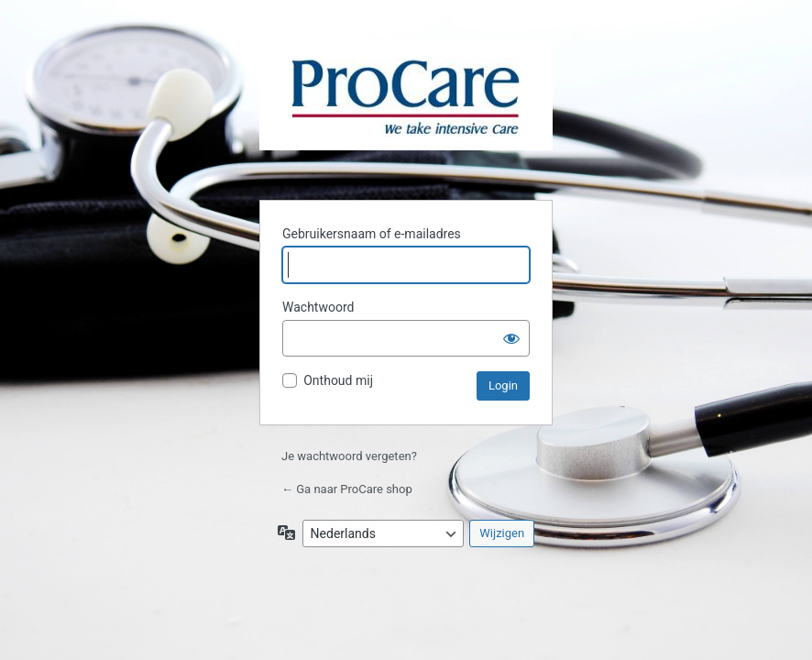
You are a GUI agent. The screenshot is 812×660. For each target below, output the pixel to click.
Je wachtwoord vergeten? (349, 456)
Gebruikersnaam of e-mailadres (372, 234)
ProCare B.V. (406, 109)
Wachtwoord (318, 307)
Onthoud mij (338, 380)
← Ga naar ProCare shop (347, 489)
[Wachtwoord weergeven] (511, 338)
